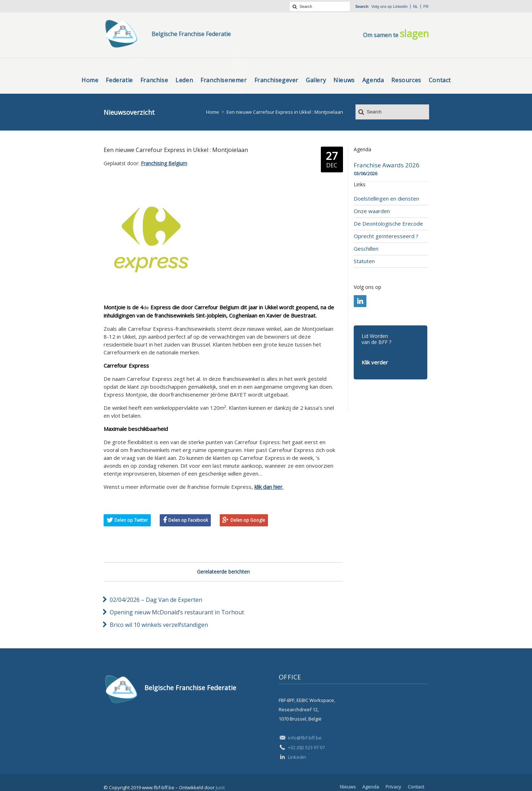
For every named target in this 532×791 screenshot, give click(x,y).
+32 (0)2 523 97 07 (306, 747)
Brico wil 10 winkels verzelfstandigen (159, 625)
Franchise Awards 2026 (387, 165)
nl (416, 6)
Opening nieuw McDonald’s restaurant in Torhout (177, 612)
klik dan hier (269, 487)
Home (213, 112)
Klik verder (375, 362)
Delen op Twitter (131, 520)
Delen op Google (248, 520)
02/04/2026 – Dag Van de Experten (156, 600)
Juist (220, 787)
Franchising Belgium (164, 163)
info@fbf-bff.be (305, 738)
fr (426, 6)
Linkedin (400, 6)
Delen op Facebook (188, 520)
